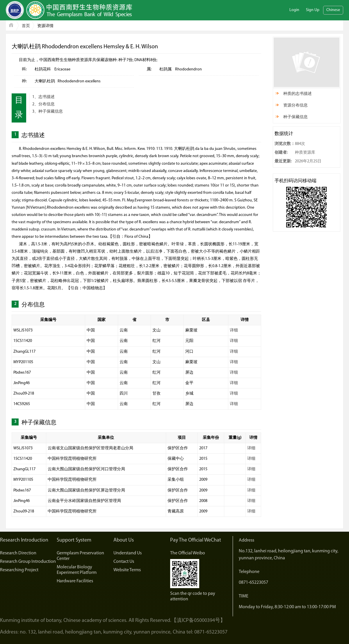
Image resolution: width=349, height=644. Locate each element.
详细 (234, 330)
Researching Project (19, 570)
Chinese (333, 10)
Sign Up (313, 10)
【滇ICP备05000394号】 (198, 621)
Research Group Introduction (28, 562)
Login (294, 10)
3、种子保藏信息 (48, 112)
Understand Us (128, 553)
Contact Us (124, 562)
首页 (26, 26)
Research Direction (18, 553)
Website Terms (127, 570)
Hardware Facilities (75, 581)
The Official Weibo (188, 553)
